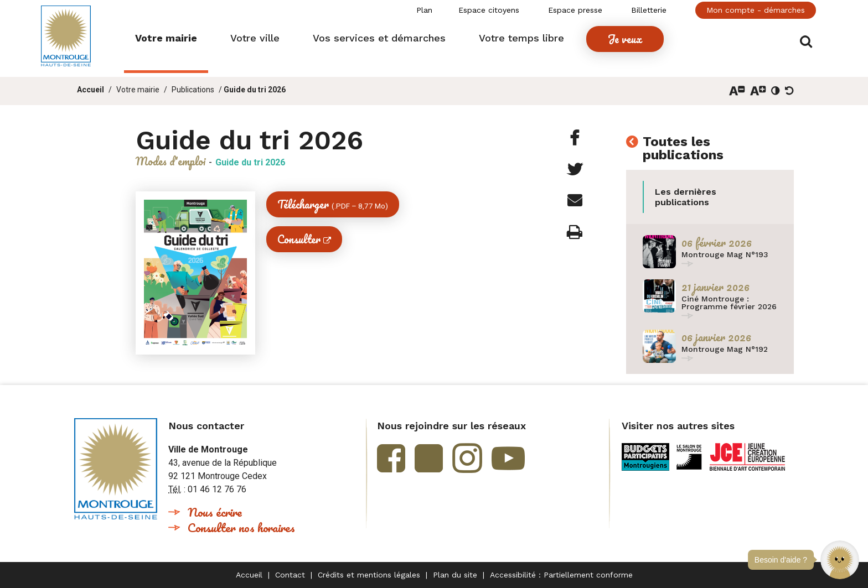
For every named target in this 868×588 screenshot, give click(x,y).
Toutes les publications (683, 149)
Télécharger (333, 204)
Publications (193, 90)
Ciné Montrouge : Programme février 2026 (729, 303)
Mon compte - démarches (756, 10)
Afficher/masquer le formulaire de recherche (809, 40)
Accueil (91, 90)
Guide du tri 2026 (255, 90)
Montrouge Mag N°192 (725, 349)
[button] (840, 560)
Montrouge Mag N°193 (725, 254)
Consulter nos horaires (241, 527)
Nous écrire (215, 512)
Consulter (299, 239)
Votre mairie (138, 90)
